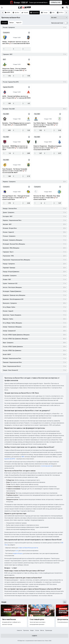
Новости (19, 630)
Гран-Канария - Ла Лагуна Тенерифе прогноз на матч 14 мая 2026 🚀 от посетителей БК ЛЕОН (15, 171)
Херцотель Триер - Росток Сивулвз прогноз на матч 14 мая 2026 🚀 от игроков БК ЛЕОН (15, 70)
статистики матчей (47, 466)
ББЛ (4, 59)
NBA (23, 457)
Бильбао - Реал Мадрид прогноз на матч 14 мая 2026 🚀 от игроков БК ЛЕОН (16, 124)
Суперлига (6, 33)
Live (17, 551)
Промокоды (49, 630)
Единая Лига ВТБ (8, 87)
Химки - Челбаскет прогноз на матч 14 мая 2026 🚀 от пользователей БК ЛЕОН (16, 43)
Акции (32, 630)
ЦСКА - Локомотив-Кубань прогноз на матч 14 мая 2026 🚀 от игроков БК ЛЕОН (16, 97)
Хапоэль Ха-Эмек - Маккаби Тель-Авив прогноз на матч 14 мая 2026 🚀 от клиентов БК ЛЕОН (47, 198)
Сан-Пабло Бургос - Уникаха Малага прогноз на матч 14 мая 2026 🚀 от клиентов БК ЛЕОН (46, 125)
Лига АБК (6, 114)
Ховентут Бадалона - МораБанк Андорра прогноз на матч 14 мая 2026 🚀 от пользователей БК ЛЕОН (47, 148)
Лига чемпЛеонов (9, 619)
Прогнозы (26, 630)
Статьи (37, 630)
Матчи (42, 630)
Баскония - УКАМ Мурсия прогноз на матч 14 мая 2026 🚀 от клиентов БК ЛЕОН (15, 148)
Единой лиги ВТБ (10, 459)
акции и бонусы (18, 553)
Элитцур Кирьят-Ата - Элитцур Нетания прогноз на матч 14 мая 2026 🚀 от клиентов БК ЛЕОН (16, 198)
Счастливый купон (37, 619)
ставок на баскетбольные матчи (28, 548)
